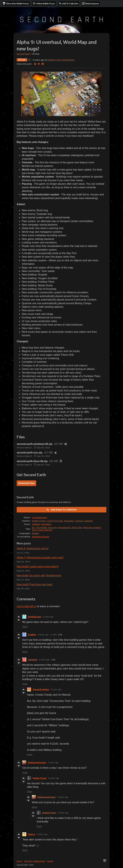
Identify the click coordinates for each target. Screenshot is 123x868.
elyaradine (69, 521)
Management (65, 528)
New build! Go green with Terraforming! (39, 576)
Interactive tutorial (40, 537)
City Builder (41, 528)
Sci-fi (34, 530)
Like (22, 60)
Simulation (46, 524)
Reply (25, 627)
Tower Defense (45, 530)
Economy (53, 528)
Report (50, 861)
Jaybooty (88, 521)
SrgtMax (32, 635)
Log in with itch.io (27, 606)
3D (33, 528)
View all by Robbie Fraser (35, 861)
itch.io (19, 861)
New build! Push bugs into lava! (35, 584)
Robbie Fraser (55, 60)
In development (39, 517)
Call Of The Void (55, 521)
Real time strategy (92, 528)
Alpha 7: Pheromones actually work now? (40, 558)
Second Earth (23, 54)
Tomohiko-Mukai (41, 689)
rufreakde (33, 660)
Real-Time (77, 528)
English (35, 533)
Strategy (36, 524)
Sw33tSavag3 (35, 617)
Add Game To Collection (61, 510)
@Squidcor (68, 60)
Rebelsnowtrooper (37, 762)
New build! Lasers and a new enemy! (38, 566)
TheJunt (79, 521)
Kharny (31, 834)
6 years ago (48, 617)
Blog (31, 865)
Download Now (26, 483)
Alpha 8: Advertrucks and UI (33, 548)
